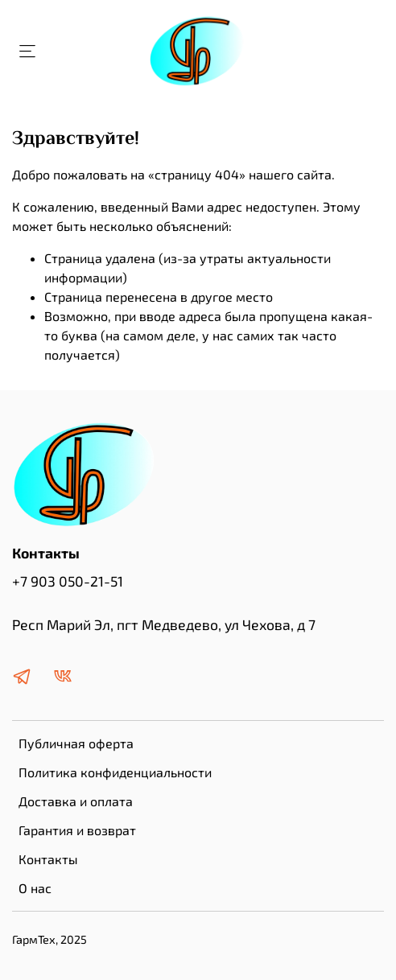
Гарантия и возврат (77, 830)
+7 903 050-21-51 (68, 581)
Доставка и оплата (76, 801)
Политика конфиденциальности (115, 772)
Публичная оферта (76, 743)
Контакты (48, 859)
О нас (35, 888)
